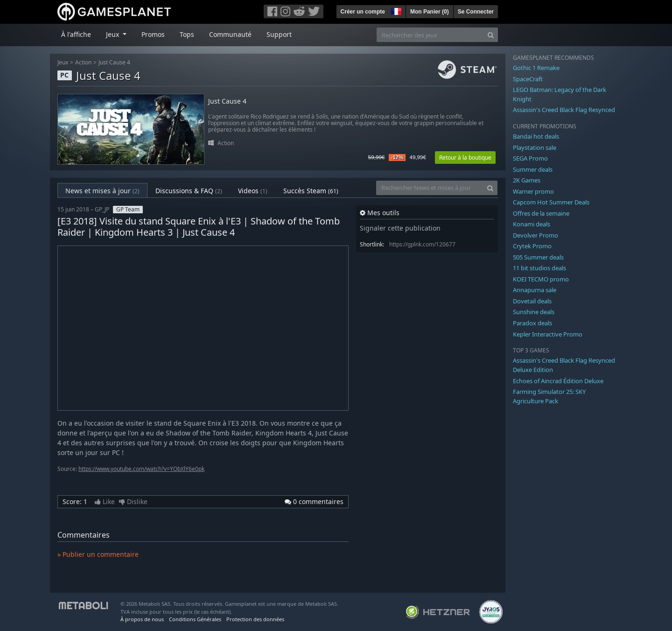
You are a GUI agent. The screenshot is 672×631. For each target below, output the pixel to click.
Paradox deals (532, 323)
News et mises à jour (102, 191)
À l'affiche (76, 34)
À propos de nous (142, 619)
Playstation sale (535, 147)
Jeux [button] (113, 34)
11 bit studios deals (539, 268)
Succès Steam (311, 191)
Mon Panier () (430, 12)
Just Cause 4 (114, 62)
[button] (395, 10)
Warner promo (533, 191)
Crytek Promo (532, 246)
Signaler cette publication (400, 228)
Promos (153, 34)
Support (279, 34)
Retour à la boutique (465, 158)
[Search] (491, 35)
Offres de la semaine (541, 213)
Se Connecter (476, 12)
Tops (187, 34)
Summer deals (533, 169)
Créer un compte (363, 12)
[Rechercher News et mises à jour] (430, 188)
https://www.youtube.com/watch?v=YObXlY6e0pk (141, 469)
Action (83, 62)
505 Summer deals (538, 257)
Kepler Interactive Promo (548, 334)
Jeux (63, 62)
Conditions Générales (195, 619)
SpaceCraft (528, 79)
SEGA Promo (530, 158)
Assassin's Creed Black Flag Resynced (564, 110)
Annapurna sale (535, 290)
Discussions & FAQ (189, 191)
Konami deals (532, 224)
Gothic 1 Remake (536, 68)
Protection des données (255, 619)
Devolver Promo (535, 235)
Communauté (230, 34)
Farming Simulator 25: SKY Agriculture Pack (549, 396)
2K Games (527, 180)
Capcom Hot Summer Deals (551, 202)
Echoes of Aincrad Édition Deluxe (558, 381)
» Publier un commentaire (98, 554)
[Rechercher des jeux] (430, 35)
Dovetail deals (532, 301)
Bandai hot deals (536, 136)
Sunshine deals (534, 312)
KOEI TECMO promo (541, 279)
